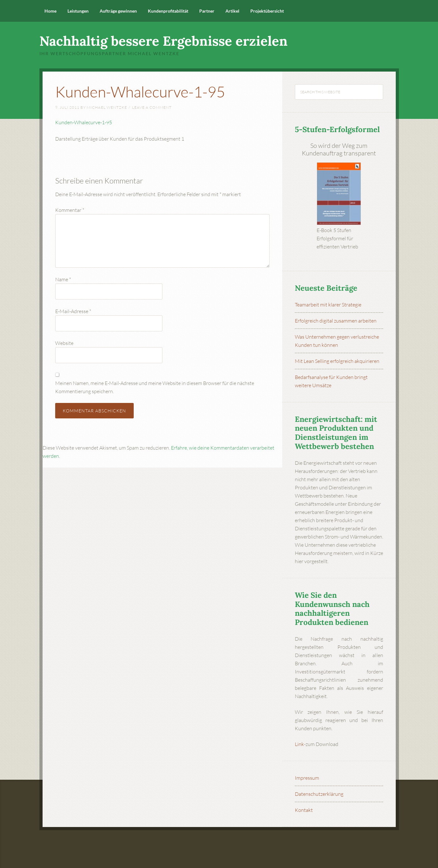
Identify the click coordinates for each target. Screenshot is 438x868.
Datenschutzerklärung (319, 794)
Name (63, 279)
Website (64, 343)
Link (299, 744)
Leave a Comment (152, 107)
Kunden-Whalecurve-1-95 (84, 122)
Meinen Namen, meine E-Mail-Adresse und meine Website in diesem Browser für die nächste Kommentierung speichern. (155, 387)
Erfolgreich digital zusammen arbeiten (336, 321)
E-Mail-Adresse (73, 311)
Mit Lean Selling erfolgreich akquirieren (337, 361)
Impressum (307, 778)
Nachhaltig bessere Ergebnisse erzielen (164, 41)
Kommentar (70, 210)
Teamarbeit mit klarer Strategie (328, 305)
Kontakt (304, 810)
